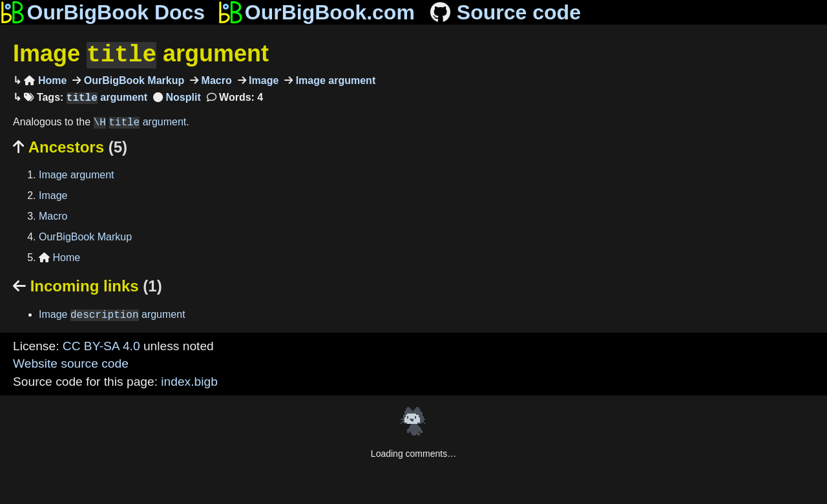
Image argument (141, 54)
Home (45, 79)
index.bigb (189, 380)
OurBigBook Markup (132, 79)
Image (263, 79)
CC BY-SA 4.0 (101, 345)
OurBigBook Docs (102, 12)
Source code (504, 12)
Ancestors (70, 146)
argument (107, 97)
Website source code (71, 362)
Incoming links (88, 285)
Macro (215, 79)
